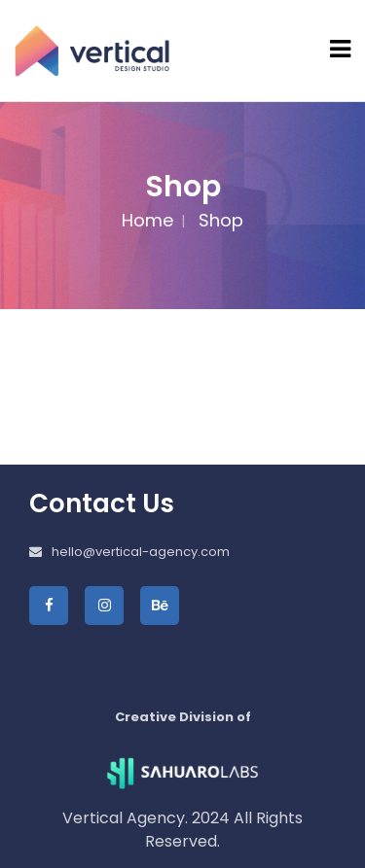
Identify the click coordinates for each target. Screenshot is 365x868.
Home (147, 220)
